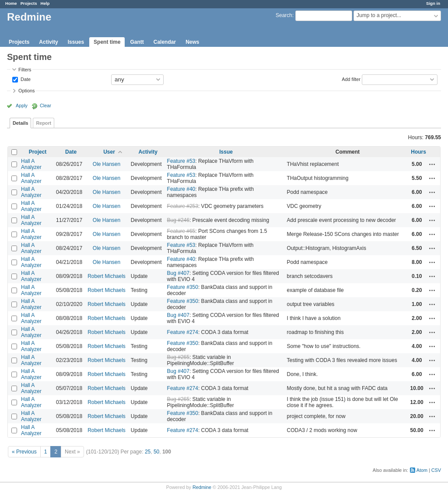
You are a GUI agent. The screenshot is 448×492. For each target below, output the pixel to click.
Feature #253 (183, 206)
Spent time (107, 42)
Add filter (351, 79)
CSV (436, 470)
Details (20, 123)
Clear (45, 105)
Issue (226, 152)
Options (26, 91)
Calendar (165, 42)
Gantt (137, 42)
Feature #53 (181, 161)
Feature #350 (183, 287)
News (192, 42)
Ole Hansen (107, 164)
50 (156, 452)
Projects (29, 3)
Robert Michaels (107, 276)
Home (11, 3)
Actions (432, 164)
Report (44, 123)
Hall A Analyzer (31, 164)
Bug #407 (178, 273)
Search (284, 15)
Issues (76, 42)
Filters (25, 70)
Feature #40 (181, 189)
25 (148, 452)
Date (25, 79)
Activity (48, 42)
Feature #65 (181, 231)
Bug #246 (178, 220)
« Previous (24, 452)
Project (38, 152)
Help (45, 3)
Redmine (202, 487)
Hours (418, 152)
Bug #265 (178, 357)
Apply (22, 105)
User (109, 152)
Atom (422, 470)
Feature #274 (183, 332)
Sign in (433, 3)
